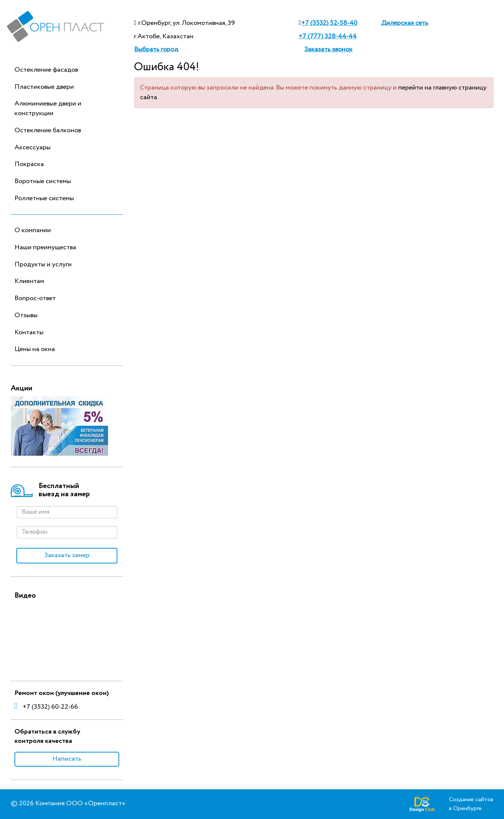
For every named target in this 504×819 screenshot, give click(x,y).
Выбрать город (156, 49)
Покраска (29, 164)
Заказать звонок (328, 49)
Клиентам (29, 281)
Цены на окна (35, 349)
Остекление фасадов (46, 70)
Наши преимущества (45, 247)
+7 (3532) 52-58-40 (329, 23)
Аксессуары (32, 147)
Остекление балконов (48, 130)
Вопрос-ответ (35, 298)
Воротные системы (43, 181)
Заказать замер (67, 555)
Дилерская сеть (405, 23)
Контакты (29, 332)
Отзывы (26, 315)
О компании (33, 230)
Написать (67, 759)
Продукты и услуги (43, 264)
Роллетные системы (44, 198)
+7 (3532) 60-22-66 (46, 707)
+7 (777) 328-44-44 (328, 36)
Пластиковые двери (44, 87)
